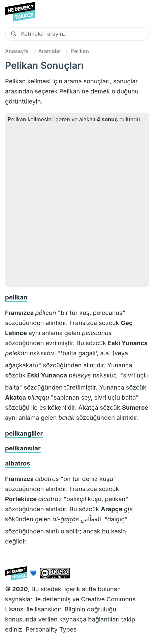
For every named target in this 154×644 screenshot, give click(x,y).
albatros (18, 463)
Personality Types (51, 629)
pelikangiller (24, 433)
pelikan (16, 297)
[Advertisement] (77, 204)
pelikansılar (23, 448)
